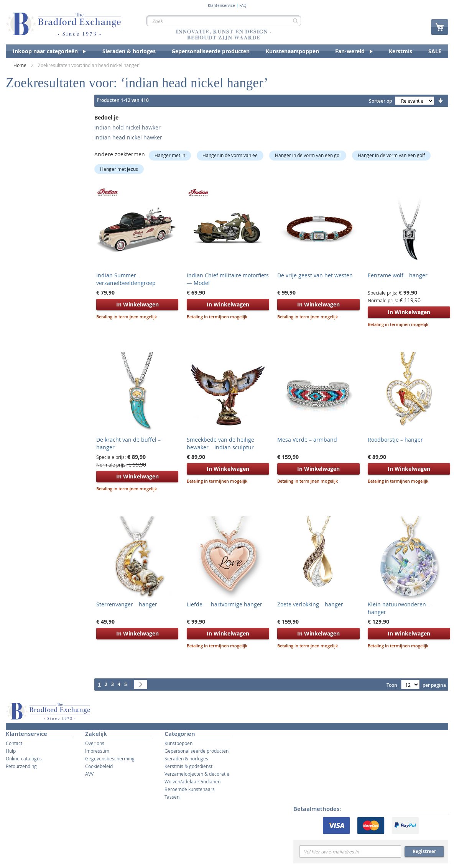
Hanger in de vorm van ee (230, 155)
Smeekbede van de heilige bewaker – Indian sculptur (220, 443)
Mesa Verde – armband (307, 440)
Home (21, 65)
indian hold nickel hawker (127, 127)
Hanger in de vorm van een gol (308, 155)
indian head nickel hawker (128, 137)
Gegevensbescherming (110, 758)
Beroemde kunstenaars (190, 789)
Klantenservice (221, 6)
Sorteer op (380, 101)
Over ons (95, 743)
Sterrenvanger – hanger (127, 604)
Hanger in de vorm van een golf (391, 155)
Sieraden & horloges (186, 758)
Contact (14, 743)
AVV (89, 774)
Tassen (172, 797)
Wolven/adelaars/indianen (192, 781)
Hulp (11, 751)
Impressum (97, 751)
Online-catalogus (24, 758)
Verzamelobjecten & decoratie (197, 774)
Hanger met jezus (119, 169)
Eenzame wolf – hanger (398, 275)
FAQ (243, 6)
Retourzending (21, 766)
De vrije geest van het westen (315, 275)
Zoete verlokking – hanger (310, 604)
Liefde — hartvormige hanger (225, 604)
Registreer (424, 851)
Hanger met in (170, 155)
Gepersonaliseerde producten (197, 751)
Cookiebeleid (99, 766)
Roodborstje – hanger (395, 440)
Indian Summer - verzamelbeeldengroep (126, 279)
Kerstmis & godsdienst (188, 766)
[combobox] (224, 21)
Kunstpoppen (178, 743)
